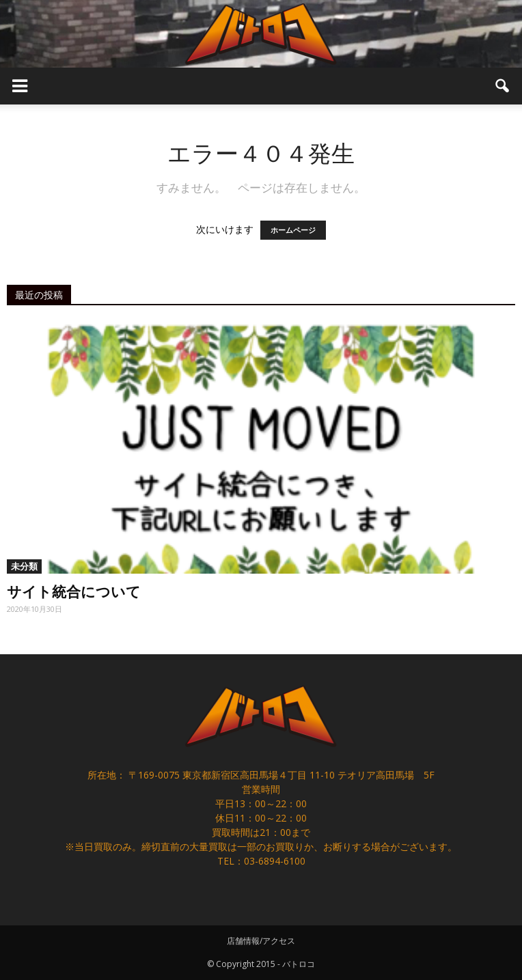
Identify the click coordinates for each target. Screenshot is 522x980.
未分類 (24, 566)
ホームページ (293, 230)
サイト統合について (74, 591)
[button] (503, 86)
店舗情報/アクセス (261, 941)
